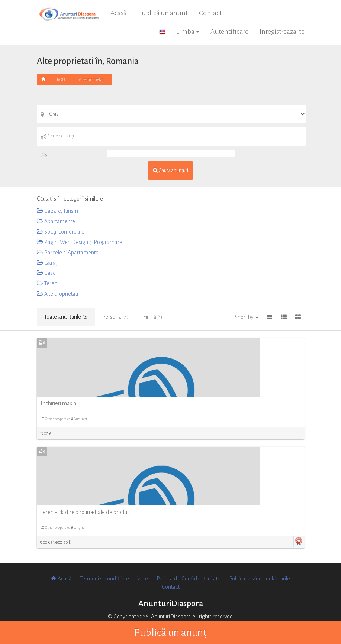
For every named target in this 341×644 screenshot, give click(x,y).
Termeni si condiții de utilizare (114, 579)
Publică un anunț (163, 13)
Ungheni (79, 528)
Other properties (56, 419)
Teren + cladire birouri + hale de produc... (87, 512)
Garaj (47, 263)
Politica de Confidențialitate (189, 579)
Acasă (119, 13)
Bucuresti (80, 419)
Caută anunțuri (170, 170)
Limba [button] (188, 32)
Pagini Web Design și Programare (80, 242)
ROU (61, 79)
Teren (47, 283)
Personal (115, 317)
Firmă (153, 317)
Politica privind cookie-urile (260, 579)
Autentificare (229, 32)
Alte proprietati (92, 79)
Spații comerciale (61, 232)
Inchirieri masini (59, 403)
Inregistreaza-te (282, 32)
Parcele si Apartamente (68, 253)
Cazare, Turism (57, 211)
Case (46, 273)
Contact (210, 13)
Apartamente (56, 221)
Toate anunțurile (66, 317)
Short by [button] (247, 317)
